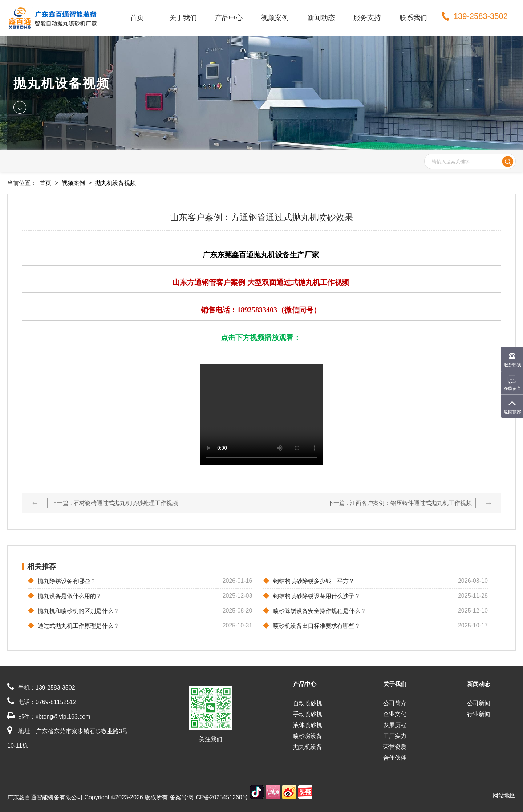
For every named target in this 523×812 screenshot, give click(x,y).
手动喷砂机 (308, 714)
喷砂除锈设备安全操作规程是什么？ (315, 611)
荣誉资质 (395, 747)
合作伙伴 (395, 758)
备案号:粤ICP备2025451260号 (209, 797)
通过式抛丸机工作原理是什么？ (73, 626)
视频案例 (275, 18)
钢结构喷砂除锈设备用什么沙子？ (312, 596)
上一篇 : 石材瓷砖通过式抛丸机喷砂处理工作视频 (115, 503)
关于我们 (183, 18)
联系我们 (413, 18)
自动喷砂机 (308, 703)
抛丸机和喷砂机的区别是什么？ (73, 611)
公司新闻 (479, 703)
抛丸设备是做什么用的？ (65, 596)
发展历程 (395, 725)
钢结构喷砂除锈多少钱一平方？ (309, 581)
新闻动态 (321, 18)
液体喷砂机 (308, 725)
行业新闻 (479, 714)
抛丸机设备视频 (115, 183)
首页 (137, 18)
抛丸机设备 (308, 747)
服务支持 (367, 18)
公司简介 (395, 703)
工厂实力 (395, 736)
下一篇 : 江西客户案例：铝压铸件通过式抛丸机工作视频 (400, 503)
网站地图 (504, 795)
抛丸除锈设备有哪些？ (62, 581)
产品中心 (229, 18)
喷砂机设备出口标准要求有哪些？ (312, 626)
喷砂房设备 (308, 736)
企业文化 (395, 714)
